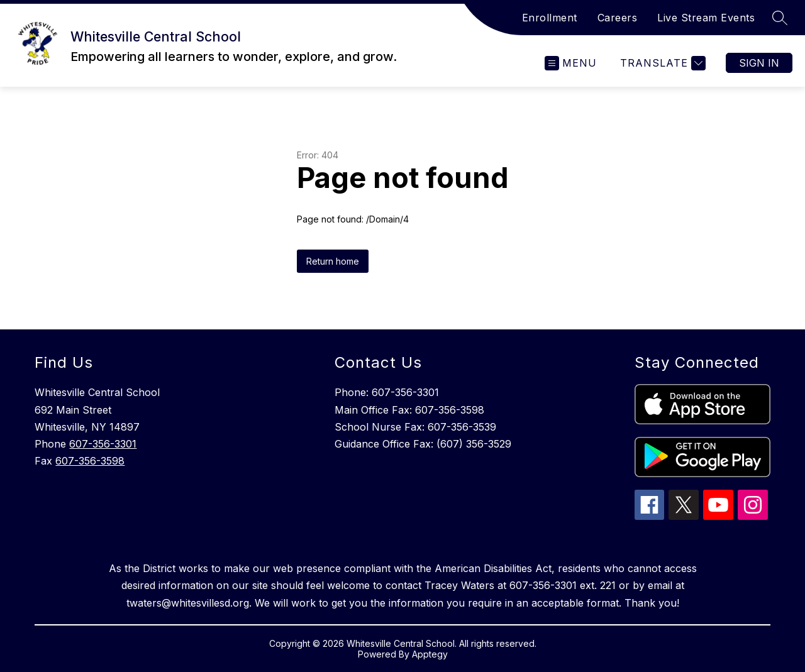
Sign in (759, 63)
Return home (333, 261)
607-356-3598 (90, 461)
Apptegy (430, 654)
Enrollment (550, 18)
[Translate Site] (661, 63)
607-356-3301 (103, 444)
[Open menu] (571, 63)
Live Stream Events (706, 18)
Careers (618, 18)
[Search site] (780, 18)
